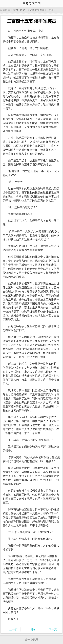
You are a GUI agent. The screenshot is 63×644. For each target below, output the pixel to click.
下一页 (53, 629)
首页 (16, 10)
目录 (51, 10)
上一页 (13, 629)
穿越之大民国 (37, 10)
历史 (23, 10)
